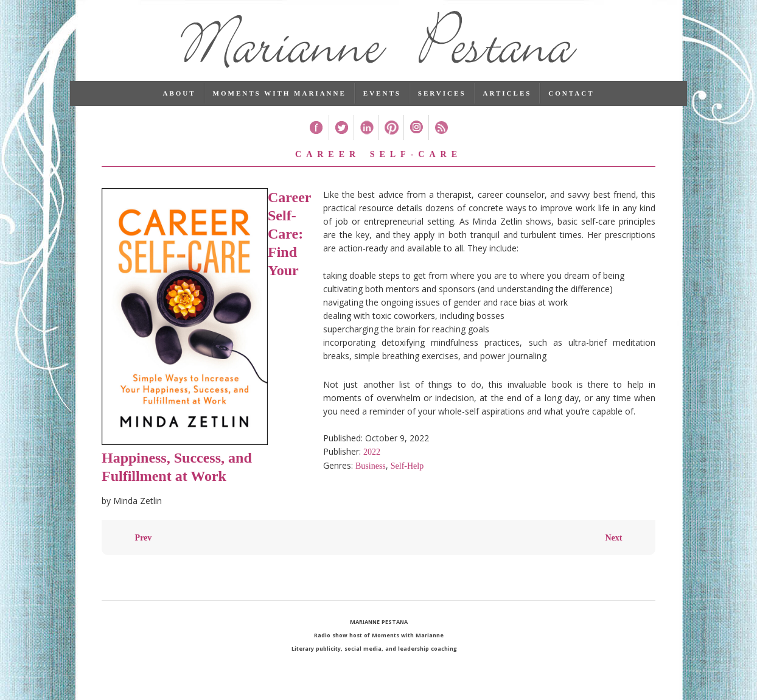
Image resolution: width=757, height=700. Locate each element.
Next (613, 545)
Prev (144, 545)
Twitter (341, 135)
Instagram (416, 135)
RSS (441, 135)
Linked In (366, 135)
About (179, 100)
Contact (571, 100)
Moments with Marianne (280, 100)
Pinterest (391, 135)
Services (442, 100)
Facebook (316, 135)
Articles (508, 100)
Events (382, 100)
